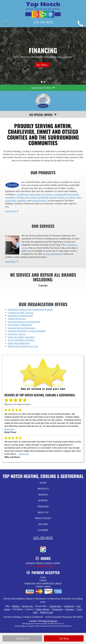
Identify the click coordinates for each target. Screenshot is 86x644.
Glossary (43, 530)
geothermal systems (47, 197)
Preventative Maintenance (20, 325)
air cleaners (70, 197)
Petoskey (70, 609)
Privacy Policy (43, 518)
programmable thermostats (66, 194)
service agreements (52, 254)
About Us (43, 512)
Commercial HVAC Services (21, 313)
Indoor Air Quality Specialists (21, 337)
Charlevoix (69, 606)
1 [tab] (42, 83)
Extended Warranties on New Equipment (27, 331)
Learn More (12, 211)
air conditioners (21, 194)
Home (43, 483)
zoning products (39, 200)
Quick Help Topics (43, 88)
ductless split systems (27, 197)
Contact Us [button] (22, 638)
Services (43, 495)
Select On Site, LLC (50, 621)
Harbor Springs (43, 609)
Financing (43, 506)
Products (43, 489)
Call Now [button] (64, 638)
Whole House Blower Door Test (23, 346)
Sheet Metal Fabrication (19, 343)
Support (43, 500)
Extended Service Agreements (22, 328)
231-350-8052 (43, 538)
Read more (9, 429)
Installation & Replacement (20, 316)
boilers (61, 197)
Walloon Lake (47, 612)
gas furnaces (47, 194)
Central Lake (55, 606)
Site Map (43, 524)
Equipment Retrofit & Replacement (24, 322)
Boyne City (28, 606)
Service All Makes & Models (21, 340)
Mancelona (57, 609)
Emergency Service (17, 334)
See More (42, 65)
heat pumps (35, 194)
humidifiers (10, 197)
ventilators (22, 200)
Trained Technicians (17, 319)
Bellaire (16, 606)
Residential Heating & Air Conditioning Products (30, 309)
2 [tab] (45, 83)
